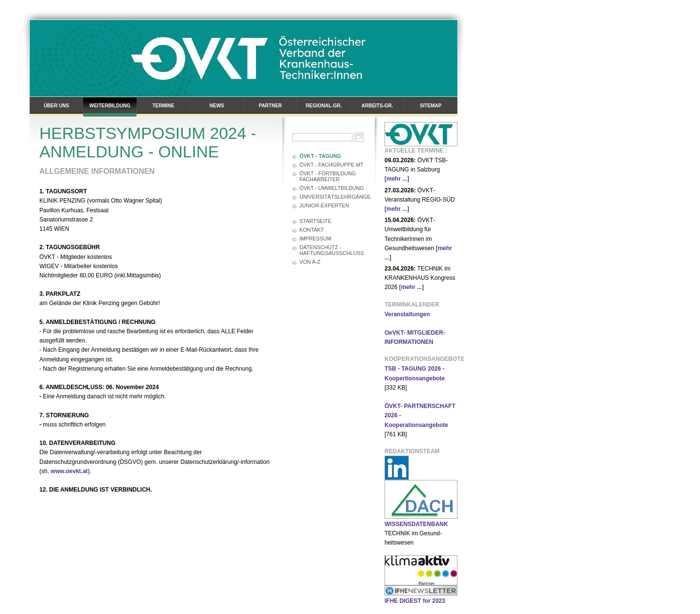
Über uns (56, 106)
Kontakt (312, 230)
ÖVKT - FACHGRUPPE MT (332, 165)
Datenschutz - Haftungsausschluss (332, 250)
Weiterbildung (110, 106)
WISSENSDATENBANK (416, 524)
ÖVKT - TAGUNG (320, 156)
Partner (270, 106)
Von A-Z (310, 262)
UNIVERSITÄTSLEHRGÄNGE (332, 197)
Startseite (315, 221)
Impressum (315, 239)
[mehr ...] (397, 179)
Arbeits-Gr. (377, 106)
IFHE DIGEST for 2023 (415, 601)
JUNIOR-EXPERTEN (324, 205)
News (217, 106)
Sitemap (431, 106)
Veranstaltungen (407, 314)
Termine (164, 106)
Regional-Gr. (324, 106)
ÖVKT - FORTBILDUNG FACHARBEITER (328, 176)
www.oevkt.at (69, 471)
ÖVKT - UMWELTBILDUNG (332, 188)
